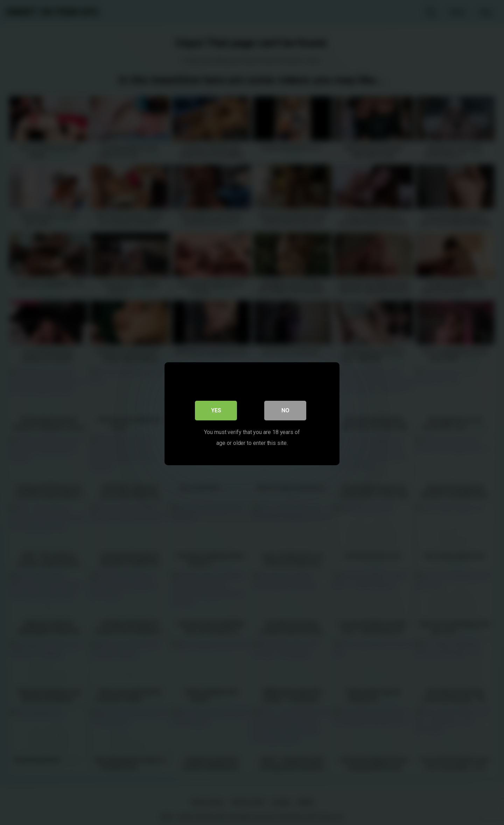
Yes (216, 409)
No (285, 409)
